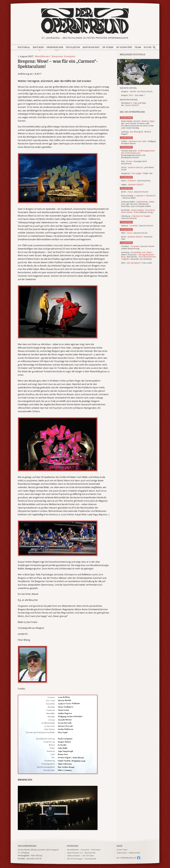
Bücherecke (90, 853)
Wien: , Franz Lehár (137, 263)
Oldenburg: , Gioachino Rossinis (136, 217)
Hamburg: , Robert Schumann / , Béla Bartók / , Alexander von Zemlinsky (138, 256)
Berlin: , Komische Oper (137, 238)
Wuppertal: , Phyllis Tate (137, 173)
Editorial (24, 47)
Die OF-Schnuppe (75, 859)
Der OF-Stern (88, 856)
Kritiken (38, 47)
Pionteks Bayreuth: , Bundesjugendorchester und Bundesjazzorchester (138, 154)
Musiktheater (42, 56)
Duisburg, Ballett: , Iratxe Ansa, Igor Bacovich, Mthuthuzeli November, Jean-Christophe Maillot (138, 204)
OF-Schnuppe (124, 47)
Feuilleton (73, 47)
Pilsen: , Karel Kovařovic (136, 181)
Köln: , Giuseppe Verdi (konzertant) (134, 163)
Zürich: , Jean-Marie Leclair (137, 169)
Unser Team (122, 850)
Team (138, 47)
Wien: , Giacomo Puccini (134, 233)
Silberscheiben (74, 856)
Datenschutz (135, 853)
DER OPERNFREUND (27, 846)
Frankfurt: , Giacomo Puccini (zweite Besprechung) (138, 247)
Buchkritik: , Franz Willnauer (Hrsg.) (138, 211)
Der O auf (126, 858)
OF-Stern (108, 47)
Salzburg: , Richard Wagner (136, 133)
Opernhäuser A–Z (75, 853)
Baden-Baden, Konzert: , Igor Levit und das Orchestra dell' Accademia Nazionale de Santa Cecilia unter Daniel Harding (138, 125)
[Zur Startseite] (85, 21)
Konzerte (85, 850)
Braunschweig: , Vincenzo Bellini (138, 197)
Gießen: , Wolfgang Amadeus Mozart (138, 143)
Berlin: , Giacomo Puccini (135, 192)
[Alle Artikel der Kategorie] (138, 72)
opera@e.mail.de (34, 859)
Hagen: (132, 185)
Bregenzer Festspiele (64, 56)
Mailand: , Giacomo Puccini (137, 226)
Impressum (122, 853)
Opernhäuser (55, 47)
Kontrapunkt (91, 47)
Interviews (96, 850)
